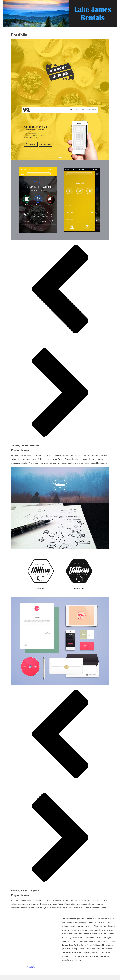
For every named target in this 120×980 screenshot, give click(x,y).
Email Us (31, 967)
